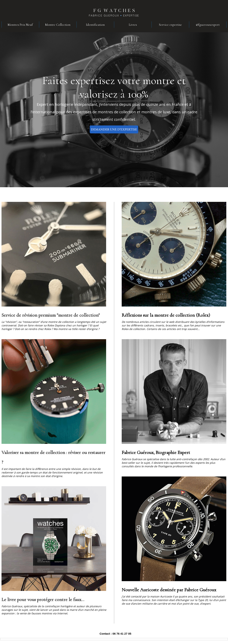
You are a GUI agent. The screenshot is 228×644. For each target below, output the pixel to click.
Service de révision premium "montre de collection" (51, 315)
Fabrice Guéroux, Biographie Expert (156, 452)
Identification (95, 25)
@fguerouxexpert (208, 25)
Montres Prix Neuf (20, 25)
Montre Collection (58, 25)
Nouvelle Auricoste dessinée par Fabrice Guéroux (169, 590)
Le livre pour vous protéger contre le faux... (43, 599)
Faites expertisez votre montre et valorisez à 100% (114, 87)
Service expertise (170, 25)
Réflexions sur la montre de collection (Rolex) (166, 315)
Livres (133, 25)
